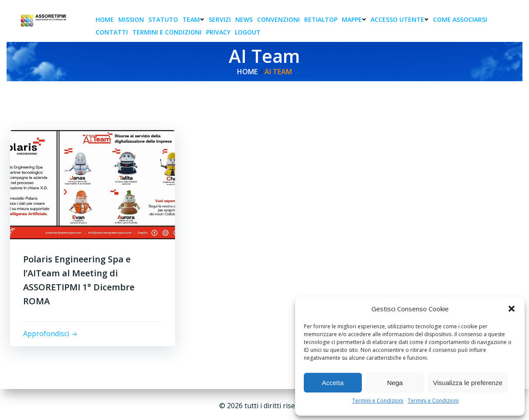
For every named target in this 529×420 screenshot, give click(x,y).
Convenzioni (278, 19)
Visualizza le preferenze (468, 383)
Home (105, 19)
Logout (248, 32)
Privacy (218, 32)
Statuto (163, 19)
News (244, 19)
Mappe (354, 19)
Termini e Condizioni (378, 401)
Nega (395, 383)
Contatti (112, 32)
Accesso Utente (400, 19)
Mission (131, 19)
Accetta (333, 383)
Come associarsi (460, 19)
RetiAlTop (321, 19)
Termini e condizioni (167, 32)
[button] (512, 309)
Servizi (220, 19)
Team (193, 19)
